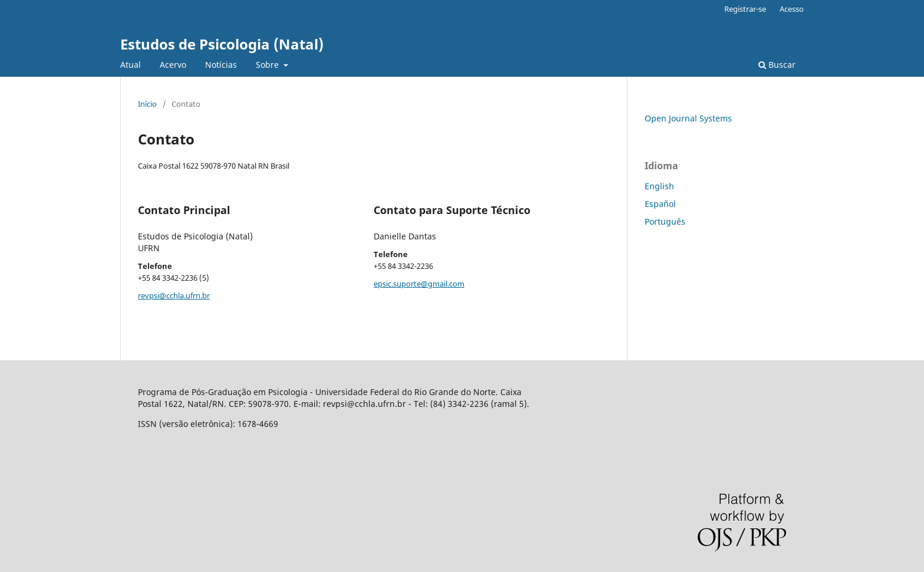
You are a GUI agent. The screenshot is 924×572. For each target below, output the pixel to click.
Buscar (777, 65)
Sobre (268, 65)
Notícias (221, 65)
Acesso (792, 9)
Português (665, 221)
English (659, 186)
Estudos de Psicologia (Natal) (222, 44)
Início (147, 104)
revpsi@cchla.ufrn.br (174, 295)
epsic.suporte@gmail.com (419, 284)
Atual (131, 65)
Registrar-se (745, 9)
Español (660, 204)
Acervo (173, 65)
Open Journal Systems (688, 118)
